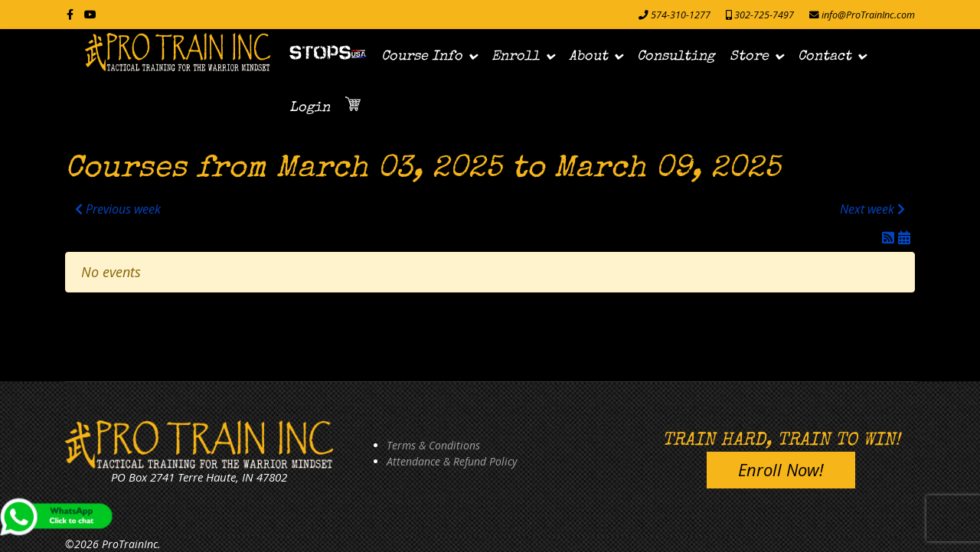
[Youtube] (90, 14)
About (588, 57)
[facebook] (70, 14)
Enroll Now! (781, 469)
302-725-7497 (764, 15)
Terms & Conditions (433, 445)
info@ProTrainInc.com (868, 15)
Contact (825, 57)
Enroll (516, 57)
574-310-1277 (681, 15)
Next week (872, 209)
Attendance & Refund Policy (452, 461)
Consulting (676, 57)
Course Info (422, 57)
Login (310, 108)
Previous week (118, 209)
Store (749, 57)
